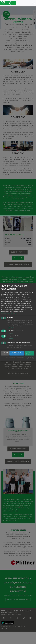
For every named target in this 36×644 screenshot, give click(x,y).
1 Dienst (10, 333)
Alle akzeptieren (29, 353)
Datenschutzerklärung (8, 313)
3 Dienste (10, 328)
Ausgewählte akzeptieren (17, 353)
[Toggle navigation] (33, 3)
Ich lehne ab (5, 353)
